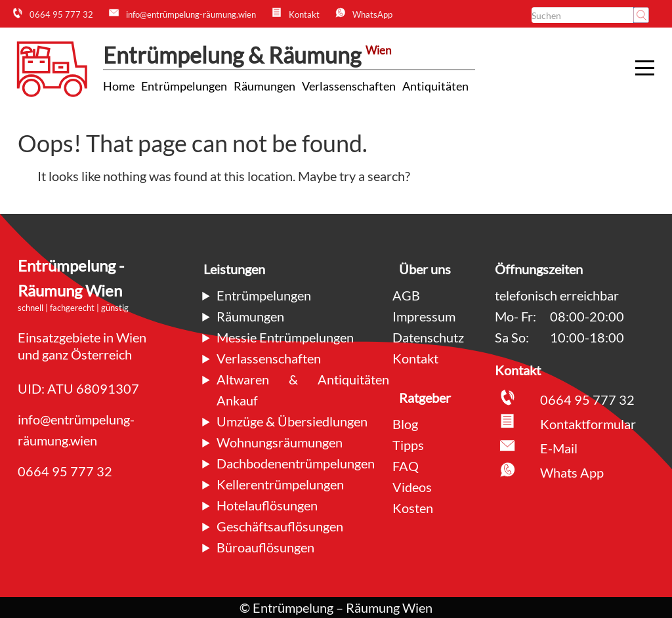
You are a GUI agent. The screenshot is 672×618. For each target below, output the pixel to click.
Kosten (413, 508)
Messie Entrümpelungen (285, 337)
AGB (406, 295)
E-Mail (559, 448)
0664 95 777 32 (65, 471)
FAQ (406, 466)
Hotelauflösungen (267, 505)
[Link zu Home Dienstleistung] (119, 86)
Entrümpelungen (264, 295)
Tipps (408, 445)
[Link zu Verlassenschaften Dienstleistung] (349, 86)
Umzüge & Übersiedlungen (292, 421)
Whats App (572, 472)
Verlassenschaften (269, 358)
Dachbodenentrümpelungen (296, 463)
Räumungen (250, 316)
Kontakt (415, 358)
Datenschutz (428, 337)
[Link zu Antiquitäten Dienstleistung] (435, 86)
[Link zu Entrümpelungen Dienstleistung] (184, 86)
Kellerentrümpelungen (280, 484)
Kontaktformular (588, 424)
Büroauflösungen (265, 547)
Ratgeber (425, 398)
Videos (412, 487)
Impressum (424, 316)
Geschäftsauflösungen (280, 526)
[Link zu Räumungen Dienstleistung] (264, 86)
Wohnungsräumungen (280, 442)
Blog (405, 424)
